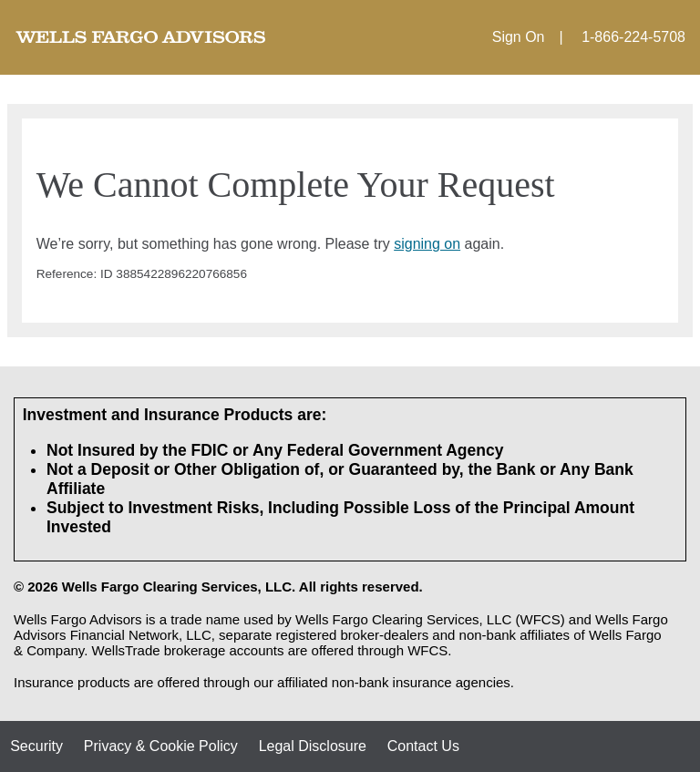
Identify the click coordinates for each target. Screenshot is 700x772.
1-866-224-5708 (633, 37)
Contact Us (423, 746)
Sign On (519, 37)
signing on (427, 244)
